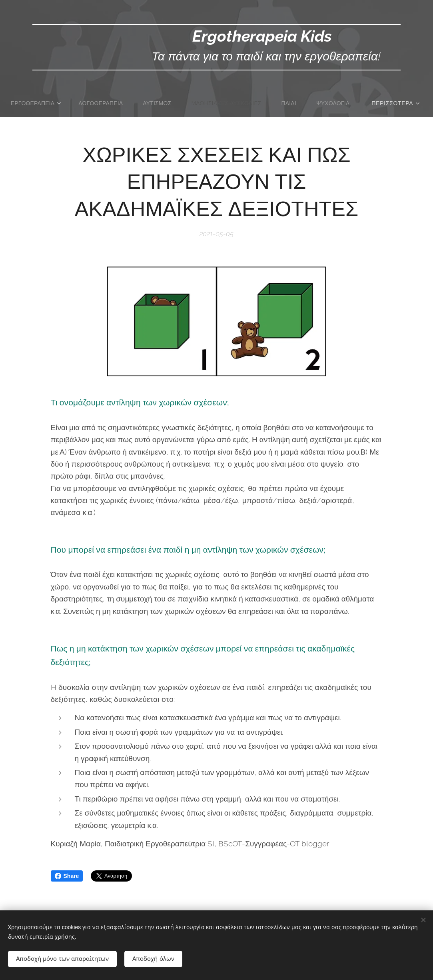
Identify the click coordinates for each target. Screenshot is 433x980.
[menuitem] (61, 103)
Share (67, 876)
